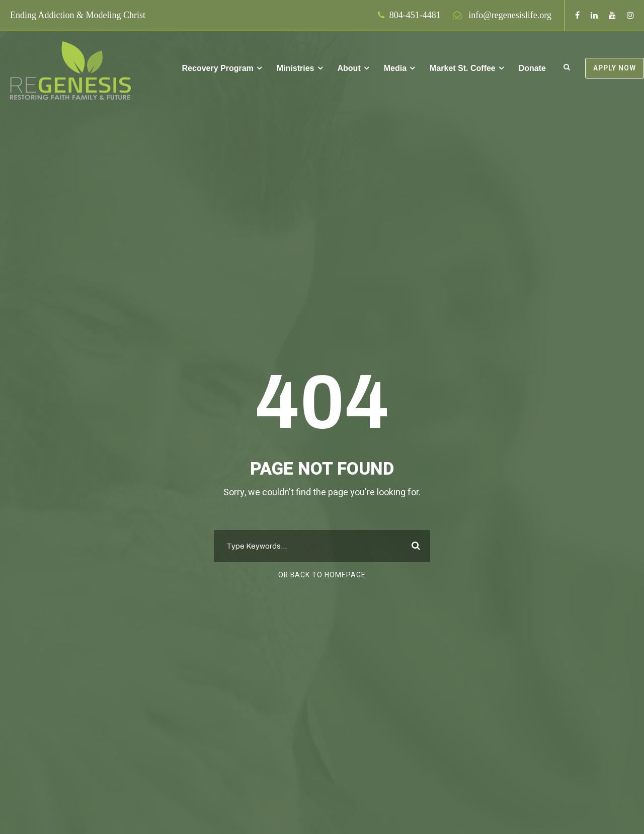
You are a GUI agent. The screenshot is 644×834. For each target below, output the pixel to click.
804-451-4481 (415, 15)
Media (395, 68)
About (349, 68)
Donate (532, 68)
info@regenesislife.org (510, 15)
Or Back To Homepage (322, 575)
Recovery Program (218, 68)
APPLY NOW (615, 68)
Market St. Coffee (463, 68)
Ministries (296, 68)
